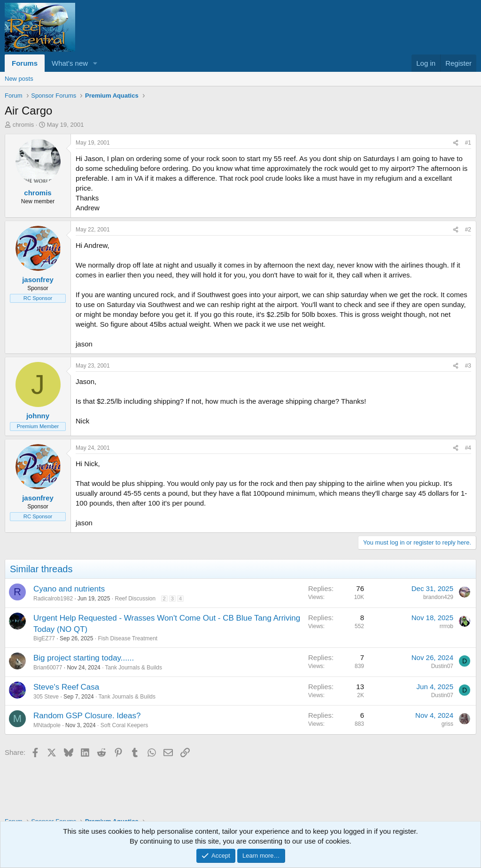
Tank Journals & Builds (134, 668)
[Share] (456, 143)
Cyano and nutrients (69, 589)
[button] (95, 63)
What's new (70, 63)
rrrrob (446, 626)
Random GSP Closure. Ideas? (87, 716)
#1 (468, 143)
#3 (468, 366)
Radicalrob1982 (53, 599)
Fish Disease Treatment (128, 638)
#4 (468, 448)
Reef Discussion (136, 599)
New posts (19, 79)
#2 (468, 230)
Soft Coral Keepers (124, 725)
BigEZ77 (44, 638)
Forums (25, 63)
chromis (23, 125)
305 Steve (46, 697)
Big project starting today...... (84, 658)
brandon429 (438, 597)
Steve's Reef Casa (66, 687)
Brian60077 (48, 668)
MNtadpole (47, 725)
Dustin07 (442, 666)
